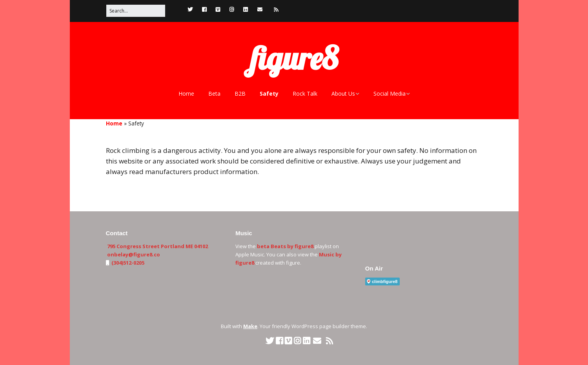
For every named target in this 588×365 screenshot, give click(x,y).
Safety (269, 94)
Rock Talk (305, 94)
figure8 (294, 58)
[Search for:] (136, 11)
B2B (240, 94)
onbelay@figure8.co (134, 254)
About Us (343, 94)
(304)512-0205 (127, 263)
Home (186, 94)
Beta (214, 94)
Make (250, 326)
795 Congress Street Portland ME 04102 (157, 246)
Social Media (390, 94)
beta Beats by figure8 (285, 246)
